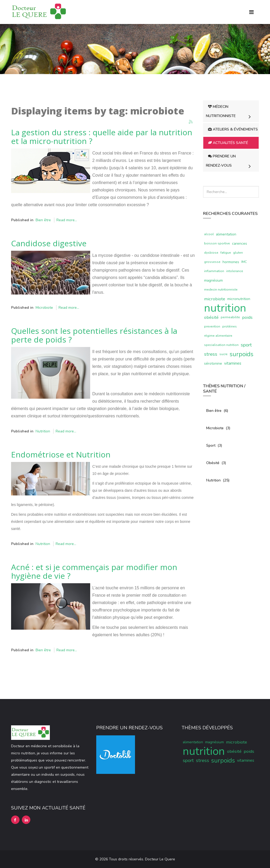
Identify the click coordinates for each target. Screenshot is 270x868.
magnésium (213, 280)
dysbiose (211, 253)
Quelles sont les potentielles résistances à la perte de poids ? (94, 335)
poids (247, 317)
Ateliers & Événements (233, 129)
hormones (231, 262)
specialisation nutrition (221, 345)
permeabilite (230, 317)
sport (246, 345)
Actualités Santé (228, 143)
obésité (211, 317)
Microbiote (44, 308)
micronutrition (239, 299)
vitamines (233, 363)
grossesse (212, 262)
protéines (230, 326)
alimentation (226, 234)
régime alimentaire (218, 336)
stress (211, 354)
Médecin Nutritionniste (221, 111)
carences (240, 243)
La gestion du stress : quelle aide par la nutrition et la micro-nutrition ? (102, 137)
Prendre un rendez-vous (221, 161)
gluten (238, 253)
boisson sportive (217, 243)
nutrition (225, 308)
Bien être (43, 220)
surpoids (242, 354)
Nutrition (43, 431)
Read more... (67, 220)
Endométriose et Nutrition (61, 454)
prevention (212, 326)
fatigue (226, 253)
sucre (223, 354)
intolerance (235, 271)
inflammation (214, 271)
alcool (209, 234)
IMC (244, 262)
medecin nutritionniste (221, 290)
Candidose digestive (49, 243)
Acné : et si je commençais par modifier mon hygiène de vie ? (94, 571)
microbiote (215, 299)
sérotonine (213, 363)
